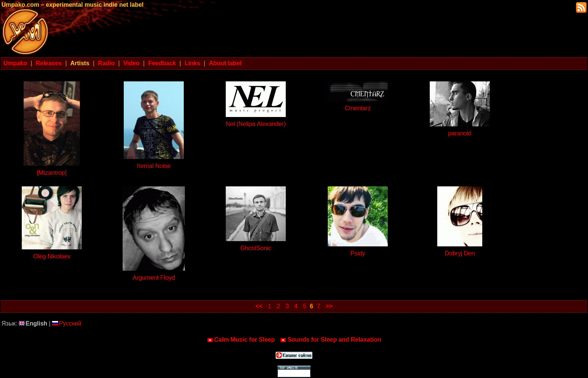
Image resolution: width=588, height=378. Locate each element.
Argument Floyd (154, 278)
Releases (49, 63)
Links (192, 63)
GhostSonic (256, 248)
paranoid (460, 133)
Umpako (15, 63)
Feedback (162, 63)
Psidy (358, 253)
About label (225, 63)
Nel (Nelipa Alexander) (256, 124)
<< (259, 306)
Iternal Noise (154, 166)
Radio (106, 63)
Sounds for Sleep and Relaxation (331, 340)
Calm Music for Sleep (241, 340)
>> (329, 306)
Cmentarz (358, 108)
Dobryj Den (460, 253)
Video (131, 63)
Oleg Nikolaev (52, 256)
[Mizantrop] (52, 173)
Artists (80, 63)
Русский (67, 323)
